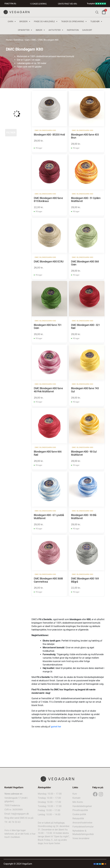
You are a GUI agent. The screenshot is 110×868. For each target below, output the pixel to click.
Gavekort (87, 30)
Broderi (25, 21)
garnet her (56, 727)
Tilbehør (96, 21)
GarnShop (18, 40)
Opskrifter (25, 30)
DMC (34, 40)
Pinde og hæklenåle (46, 21)
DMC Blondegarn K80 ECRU (49, 261)
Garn (12, 21)
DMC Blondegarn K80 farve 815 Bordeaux (48, 199)
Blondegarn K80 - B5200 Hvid (49, 134)
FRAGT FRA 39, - (10, 4)
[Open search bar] (97, 12)
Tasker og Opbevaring (74, 21)
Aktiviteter (56, 30)
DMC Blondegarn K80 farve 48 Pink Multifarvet (48, 390)
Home (9, 40)
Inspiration (73, 30)
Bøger (40, 30)
